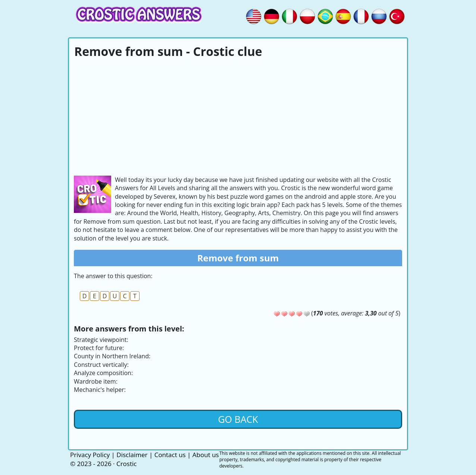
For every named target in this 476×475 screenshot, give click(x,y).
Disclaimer (132, 455)
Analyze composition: (103, 373)
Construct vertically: (101, 365)
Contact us (170, 455)
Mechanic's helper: (100, 390)
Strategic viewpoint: (101, 340)
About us (206, 455)
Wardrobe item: (96, 381)
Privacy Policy (90, 455)
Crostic (126, 464)
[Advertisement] (238, 116)
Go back (238, 419)
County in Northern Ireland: (112, 356)
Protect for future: (99, 348)
